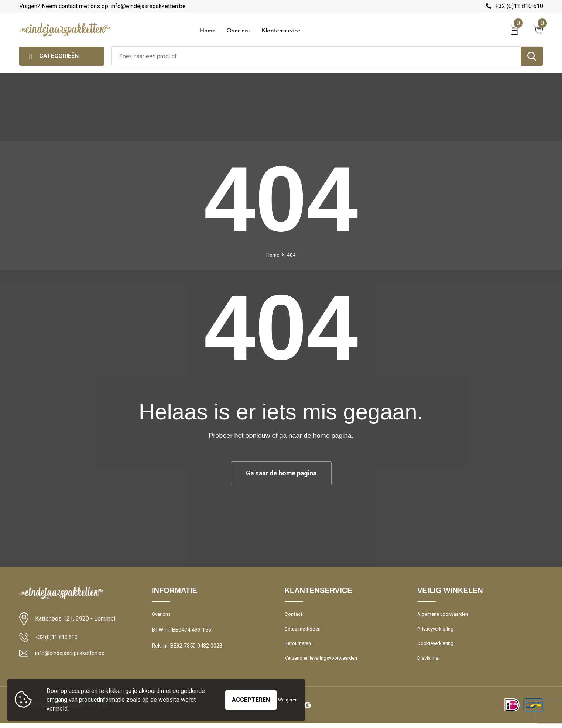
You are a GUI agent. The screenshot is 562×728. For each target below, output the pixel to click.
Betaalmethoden (305, 631)
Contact (294, 615)
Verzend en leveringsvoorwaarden (326, 663)
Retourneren (300, 647)
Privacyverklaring (437, 631)
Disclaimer (430, 663)
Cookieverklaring (437, 647)
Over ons (238, 31)
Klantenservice (281, 31)
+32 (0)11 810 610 (519, 6)
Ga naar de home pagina (281, 473)
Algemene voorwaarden (446, 615)
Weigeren (288, 700)
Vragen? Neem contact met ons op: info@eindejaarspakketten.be (102, 6)
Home (208, 31)
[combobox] (316, 56)
